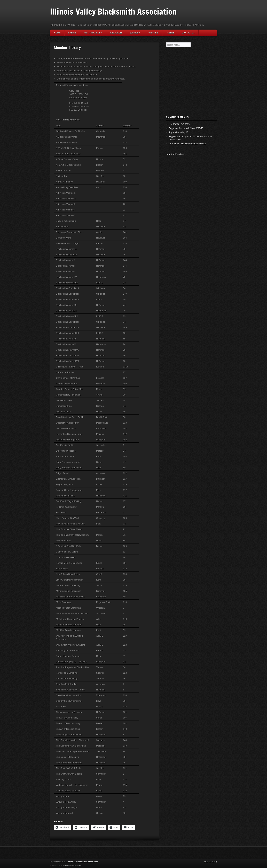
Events (72, 33)
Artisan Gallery (93, 33)
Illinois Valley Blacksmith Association (113, 11)
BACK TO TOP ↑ (210, 862)
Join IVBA (135, 33)
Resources (116, 33)
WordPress (69, 865)
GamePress (77, 865)
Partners (153, 33)
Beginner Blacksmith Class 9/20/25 (186, 128)
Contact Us (188, 33)
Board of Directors (175, 154)
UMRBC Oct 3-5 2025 (179, 124)
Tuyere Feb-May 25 (178, 132)
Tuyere (170, 33)
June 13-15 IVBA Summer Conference (187, 144)
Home (57, 33)
